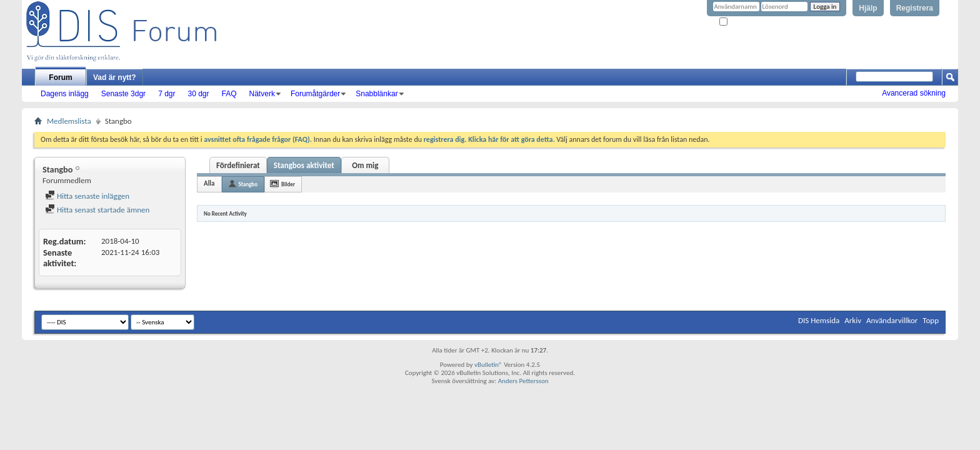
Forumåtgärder (315, 94)
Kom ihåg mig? (745, 22)
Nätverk (262, 94)
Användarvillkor (892, 320)
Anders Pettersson (523, 381)
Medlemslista (69, 121)
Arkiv (853, 320)
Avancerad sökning (914, 93)
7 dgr (167, 94)
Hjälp (868, 8)
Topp (931, 320)
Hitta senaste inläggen (87, 196)
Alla (209, 183)
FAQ (229, 94)
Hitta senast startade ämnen (97, 210)
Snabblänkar (377, 94)
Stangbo (248, 184)
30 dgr (198, 94)
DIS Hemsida (819, 320)
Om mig (365, 165)
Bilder (288, 184)
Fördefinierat (238, 165)
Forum (60, 77)
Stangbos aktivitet (304, 165)
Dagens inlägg (65, 94)
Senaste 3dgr (123, 94)
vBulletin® (488, 365)
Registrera (915, 8)
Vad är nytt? (115, 77)
